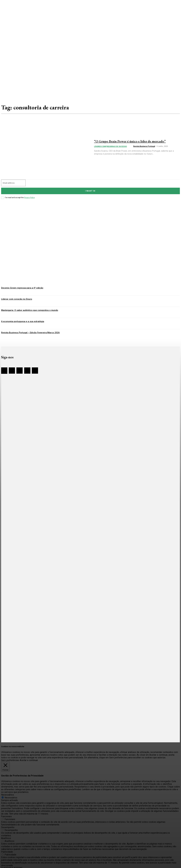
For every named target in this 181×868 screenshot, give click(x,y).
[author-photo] (131, 149)
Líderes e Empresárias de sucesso (110, 149)
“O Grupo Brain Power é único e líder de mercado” (130, 141)
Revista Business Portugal (144, 149)
